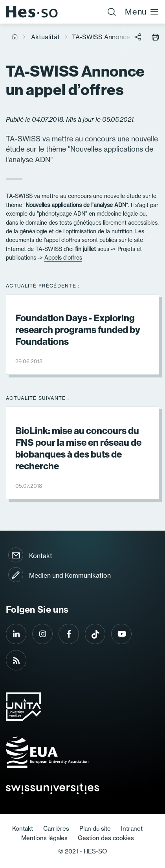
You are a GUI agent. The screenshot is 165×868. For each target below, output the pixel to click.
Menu (142, 12)
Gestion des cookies (106, 838)
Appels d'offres (63, 258)
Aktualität (45, 37)
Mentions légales (44, 838)
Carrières (56, 829)
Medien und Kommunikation (70, 575)
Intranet (132, 829)
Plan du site (95, 829)
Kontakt (41, 556)
